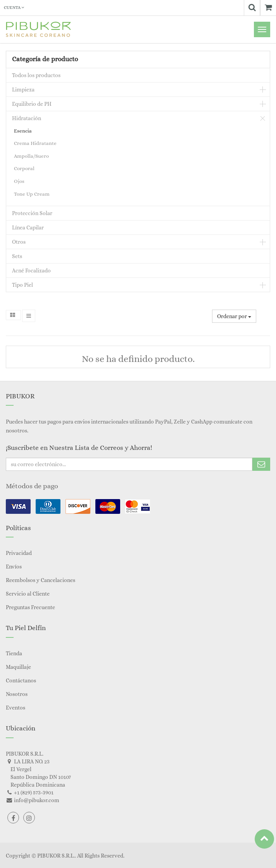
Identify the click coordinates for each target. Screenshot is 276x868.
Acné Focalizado (31, 270)
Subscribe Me (261, 464)
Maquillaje (18, 667)
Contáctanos (21, 680)
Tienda (14, 653)
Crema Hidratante (35, 143)
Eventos (16, 708)
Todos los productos (36, 75)
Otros (19, 242)
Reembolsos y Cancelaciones (41, 580)
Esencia (23, 131)
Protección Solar (32, 213)
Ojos (19, 181)
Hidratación (27, 118)
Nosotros (17, 694)
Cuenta (14, 8)
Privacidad (19, 553)
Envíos (14, 567)
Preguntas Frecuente (30, 607)
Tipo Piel (22, 285)
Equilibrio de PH (32, 104)
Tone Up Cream (32, 194)
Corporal (24, 168)
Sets (17, 256)
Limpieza (23, 90)
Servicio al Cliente (28, 594)
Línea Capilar (28, 227)
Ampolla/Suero (31, 156)
